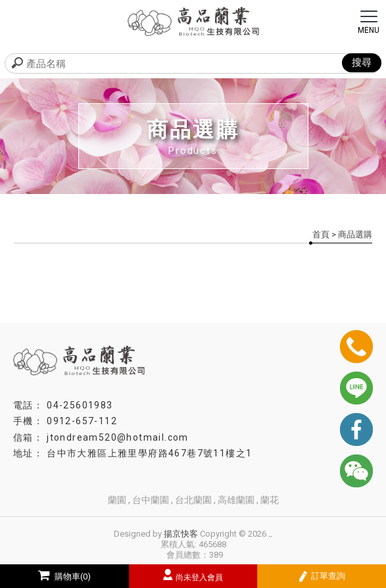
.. (270, 534)
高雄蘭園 (236, 500)
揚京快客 (181, 534)
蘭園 (117, 500)
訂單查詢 (322, 576)
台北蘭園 (193, 500)
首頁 (321, 234)
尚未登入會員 (199, 577)
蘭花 (270, 500)
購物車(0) (64, 576)
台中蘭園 (151, 500)
